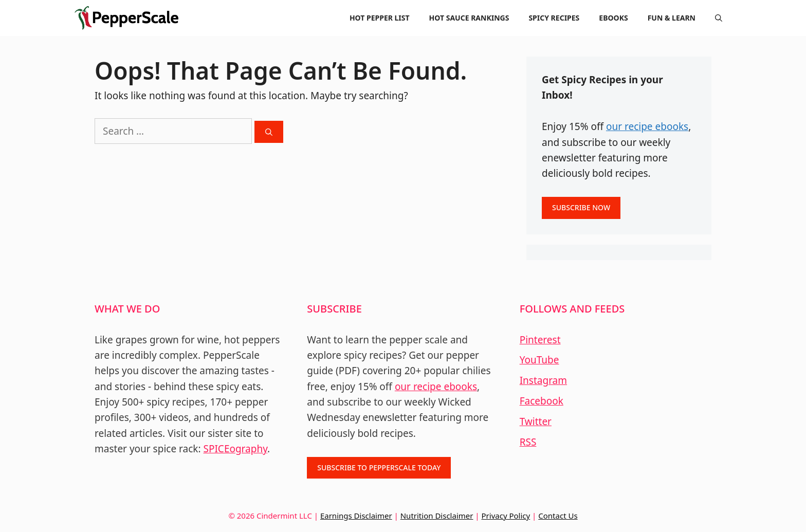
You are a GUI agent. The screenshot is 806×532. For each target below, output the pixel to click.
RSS (528, 442)
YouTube (539, 360)
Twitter (536, 421)
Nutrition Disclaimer (437, 516)
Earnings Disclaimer (356, 516)
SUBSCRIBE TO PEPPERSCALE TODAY (379, 467)
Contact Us (558, 516)
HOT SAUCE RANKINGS (469, 18)
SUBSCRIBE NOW (581, 207)
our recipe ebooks (647, 126)
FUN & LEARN (672, 18)
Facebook (542, 401)
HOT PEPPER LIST (380, 18)
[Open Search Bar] (719, 18)
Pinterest (540, 340)
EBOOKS (613, 18)
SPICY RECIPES (554, 18)
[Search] (269, 132)
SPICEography (236, 449)
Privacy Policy (506, 516)
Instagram (543, 380)
